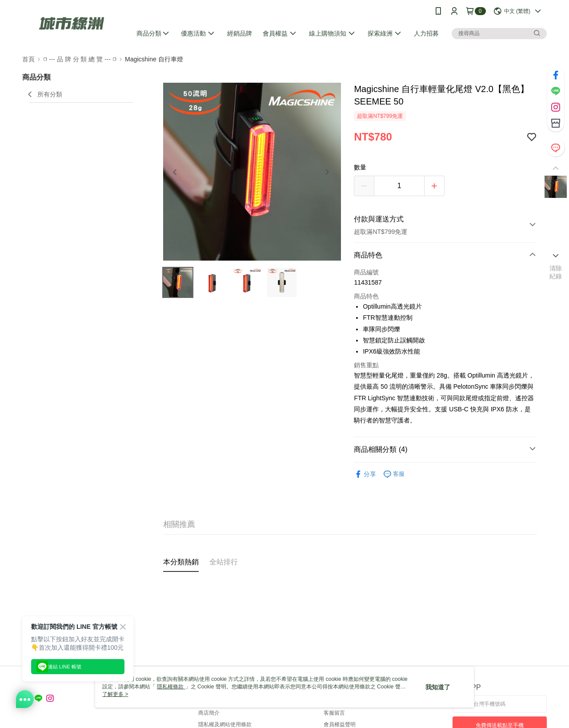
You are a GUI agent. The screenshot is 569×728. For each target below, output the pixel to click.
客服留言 (334, 713)
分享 (365, 474)
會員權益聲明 (340, 724)
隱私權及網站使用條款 (225, 724)
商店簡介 (209, 713)
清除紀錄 (556, 272)
